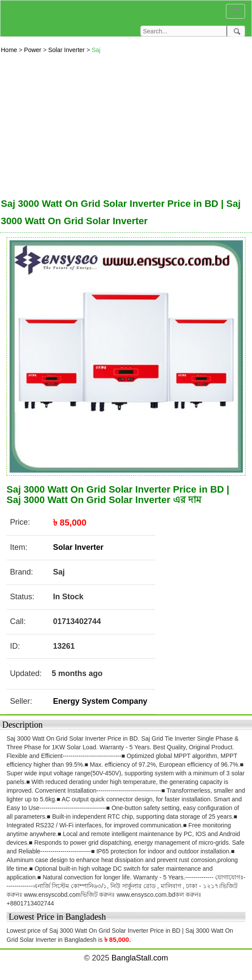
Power (33, 50)
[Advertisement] (126, 124)
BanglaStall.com (140, 958)
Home (10, 50)
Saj (96, 50)
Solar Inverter (67, 50)
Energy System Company (100, 701)
